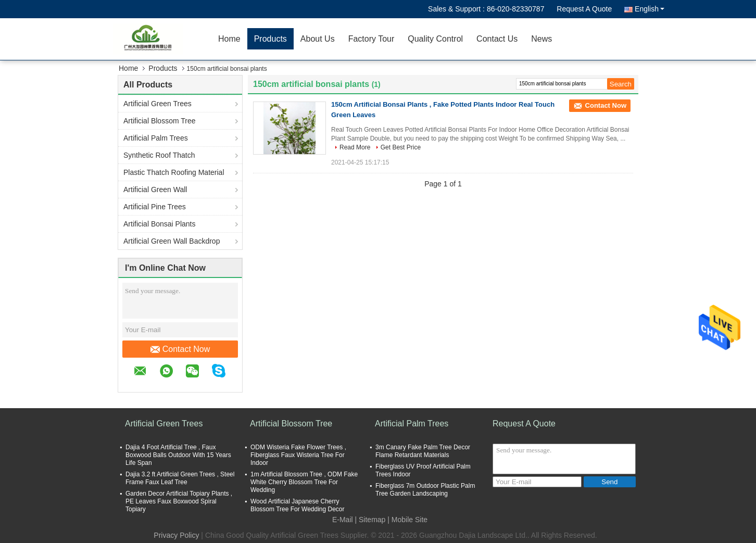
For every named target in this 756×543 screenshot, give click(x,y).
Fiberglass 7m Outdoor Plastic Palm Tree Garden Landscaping (425, 490)
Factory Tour (371, 39)
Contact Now (180, 349)
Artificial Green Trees (157, 104)
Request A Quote (584, 9)
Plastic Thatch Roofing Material (174, 172)
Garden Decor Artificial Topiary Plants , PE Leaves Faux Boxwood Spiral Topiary (179, 501)
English (650, 9)
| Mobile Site (407, 520)
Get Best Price (401, 147)
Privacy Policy (176, 535)
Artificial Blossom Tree (159, 121)
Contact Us (497, 39)
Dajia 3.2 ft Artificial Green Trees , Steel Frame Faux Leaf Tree (180, 478)
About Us (318, 39)
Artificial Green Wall (155, 190)
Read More (355, 147)
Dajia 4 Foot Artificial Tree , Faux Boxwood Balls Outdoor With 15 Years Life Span (178, 455)
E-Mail (343, 520)
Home (229, 39)
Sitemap (372, 520)
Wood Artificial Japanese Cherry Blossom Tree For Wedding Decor (298, 505)
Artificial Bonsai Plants (160, 224)
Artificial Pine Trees (155, 207)
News (541, 39)
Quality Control (435, 39)
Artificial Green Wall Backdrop (172, 241)
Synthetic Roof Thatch (159, 155)
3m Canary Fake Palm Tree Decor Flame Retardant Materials (423, 451)
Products (270, 39)
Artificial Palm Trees (156, 138)
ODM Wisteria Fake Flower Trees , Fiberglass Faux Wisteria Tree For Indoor (298, 455)
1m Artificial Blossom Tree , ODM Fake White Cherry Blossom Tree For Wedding (304, 482)
